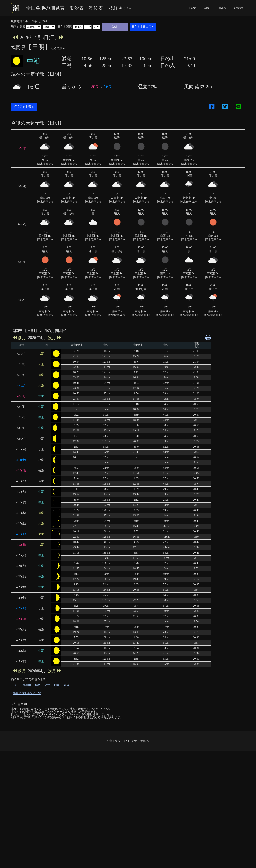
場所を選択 (18, 27)
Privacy (222, 8)
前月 (19, 455)
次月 (54, 455)
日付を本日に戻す (143, 27)
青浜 (67, 802)
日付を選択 (65, 27)
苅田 (16, 802)
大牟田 (27, 802)
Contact (238, 8)
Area (207, 8)
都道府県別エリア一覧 (27, 810)
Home (193, 8)
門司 (57, 802)
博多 (38, 802)
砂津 (47, 802)
